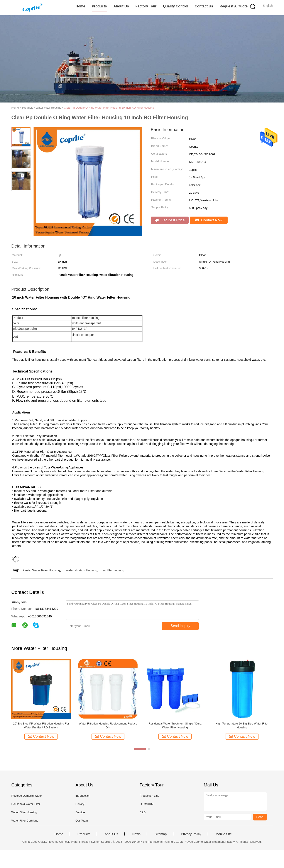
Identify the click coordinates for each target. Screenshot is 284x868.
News (136, 834)
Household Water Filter (26, 804)
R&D (143, 812)
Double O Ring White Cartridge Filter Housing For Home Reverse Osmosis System (175, 725)
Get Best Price (170, 220)
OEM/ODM (147, 804)
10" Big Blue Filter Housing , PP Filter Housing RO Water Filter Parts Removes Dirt (108, 725)
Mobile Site (224, 834)
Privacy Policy (191, 834)
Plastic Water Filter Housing (41, 570)
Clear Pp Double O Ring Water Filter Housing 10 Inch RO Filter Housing (109, 108)
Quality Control (176, 6)
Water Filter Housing (24, 812)
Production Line (149, 796)
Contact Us (204, 6)
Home (80, 6)
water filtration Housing (82, 570)
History (80, 804)
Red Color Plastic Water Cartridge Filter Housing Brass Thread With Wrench (242, 725)
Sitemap (161, 834)
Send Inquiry (181, 626)
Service (80, 812)
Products (99, 6)
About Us (121, 6)
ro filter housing (114, 570)
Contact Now (209, 220)
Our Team (82, 821)
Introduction (83, 796)
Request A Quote (234, 6)
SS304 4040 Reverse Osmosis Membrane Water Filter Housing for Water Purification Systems (41, 726)
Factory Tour (146, 6)
